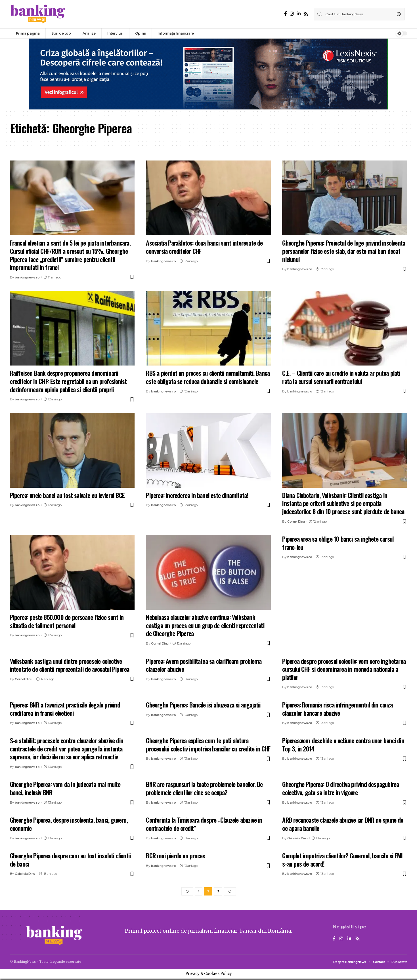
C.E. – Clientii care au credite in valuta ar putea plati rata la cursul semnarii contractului (341, 377)
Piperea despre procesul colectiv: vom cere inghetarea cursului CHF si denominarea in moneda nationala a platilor (344, 669)
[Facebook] (286, 14)
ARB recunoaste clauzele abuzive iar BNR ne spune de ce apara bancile (343, 824)
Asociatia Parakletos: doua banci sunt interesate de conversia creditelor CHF (204, 247)
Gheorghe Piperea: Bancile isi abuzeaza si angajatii (203, 705)
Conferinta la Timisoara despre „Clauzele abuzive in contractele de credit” (204, 824)
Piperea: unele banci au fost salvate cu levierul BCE (67, 495)
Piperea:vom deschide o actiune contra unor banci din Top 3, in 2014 (343, 744)
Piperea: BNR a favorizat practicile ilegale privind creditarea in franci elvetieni (65, 709)
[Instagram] (292, 14)
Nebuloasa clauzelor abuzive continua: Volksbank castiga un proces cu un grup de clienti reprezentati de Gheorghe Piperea (205, 625)
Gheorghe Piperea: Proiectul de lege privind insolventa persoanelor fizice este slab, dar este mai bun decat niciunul (344, 251)
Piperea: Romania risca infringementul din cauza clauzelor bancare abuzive (337, 709)
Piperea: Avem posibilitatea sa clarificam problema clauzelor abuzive (204, 665)
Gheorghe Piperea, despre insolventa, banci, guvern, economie (69, 824)
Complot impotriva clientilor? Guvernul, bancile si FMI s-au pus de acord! (342, 860)
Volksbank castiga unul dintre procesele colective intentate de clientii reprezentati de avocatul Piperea (70, 665)
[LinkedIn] (299, 14)
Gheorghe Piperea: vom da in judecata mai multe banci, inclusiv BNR (65, 788)
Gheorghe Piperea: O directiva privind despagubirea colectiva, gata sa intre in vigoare (340, 788)
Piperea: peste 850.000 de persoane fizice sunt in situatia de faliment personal (67, 621)
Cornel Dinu (296, 521)
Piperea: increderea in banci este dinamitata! (197, 495)
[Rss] (306, 14)
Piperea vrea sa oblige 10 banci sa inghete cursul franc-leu (338, 543)
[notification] (387, 33)
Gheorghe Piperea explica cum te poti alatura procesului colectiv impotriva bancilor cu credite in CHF (208, 744)
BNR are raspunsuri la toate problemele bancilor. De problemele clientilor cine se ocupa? (204, 788)
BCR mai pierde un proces (175, 856)
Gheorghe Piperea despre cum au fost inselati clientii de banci (70, 860)
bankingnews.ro (27, 277)
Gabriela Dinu (297, 838)
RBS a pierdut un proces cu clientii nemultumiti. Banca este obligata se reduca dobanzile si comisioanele (208, 377)
